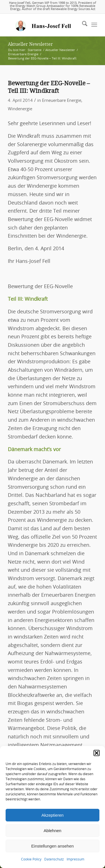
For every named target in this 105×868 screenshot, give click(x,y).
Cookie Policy (31, 859)
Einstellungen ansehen (53, 846)
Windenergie (20, 109)
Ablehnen (53, 831)
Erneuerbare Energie (62, 101)
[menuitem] (82, 25)
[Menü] (94, 25)
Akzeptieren (53, 815)
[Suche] (82, 25)
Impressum (75, 859)
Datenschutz (54, 859)
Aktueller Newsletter (30, 44)
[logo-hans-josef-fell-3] (44, 25)
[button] (97, 753)
